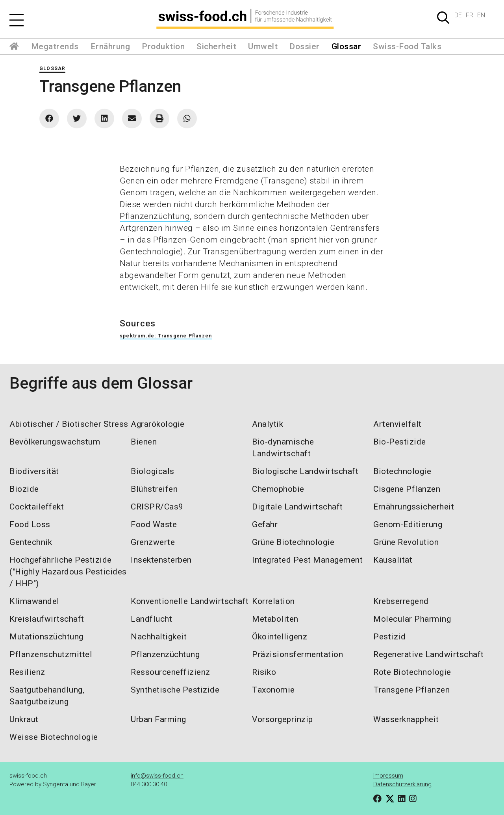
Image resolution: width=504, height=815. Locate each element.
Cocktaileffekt (37, 507)
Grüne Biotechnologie (293, 542)
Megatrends (55, 46)
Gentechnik (31, 542)
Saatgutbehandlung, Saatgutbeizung (47, 696)
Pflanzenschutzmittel (51, 654)
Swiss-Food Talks (407, 46)
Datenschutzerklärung (402, 784)
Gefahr (265, 524)
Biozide (24, 489)
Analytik (268, 424)
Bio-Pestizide (400, 442)
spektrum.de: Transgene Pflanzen (166, 336)
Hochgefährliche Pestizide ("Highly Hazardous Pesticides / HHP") (68, 572)
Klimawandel (34, 601)
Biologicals (153, 471)
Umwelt (263, 46)
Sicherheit (216, 46)
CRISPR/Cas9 (157, 507)
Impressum (388, 776)
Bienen (144, 442)
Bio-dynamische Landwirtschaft (283, 448)
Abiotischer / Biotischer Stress (69, 424)
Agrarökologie (158, 424)
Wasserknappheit (406, 719)
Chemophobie (278, 489)
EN (481, 15)
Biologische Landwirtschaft (305, 471)
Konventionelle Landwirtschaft (190, 601)
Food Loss (30, 524)
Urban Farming (158, 719)
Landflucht (151, 619)
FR (470, 15)
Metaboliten (275, 619)
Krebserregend (401, 601)
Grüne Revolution (406, 542)
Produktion (163, 46)
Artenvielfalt (397, 424)
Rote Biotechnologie (412, 672)
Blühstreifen (154, 489)
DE (458, 15)
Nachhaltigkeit (159, 637)
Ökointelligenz (280, 637)
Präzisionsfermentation (297, 654)
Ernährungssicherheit (414, 507)
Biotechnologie (402, 471)
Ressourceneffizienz (170, 672)
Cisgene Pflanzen (407, 489)
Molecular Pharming (412, 619)
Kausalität (393, 560)
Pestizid (389, 637)
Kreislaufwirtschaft (47, 619)
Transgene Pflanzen (411, 690)
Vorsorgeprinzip (283, 719)
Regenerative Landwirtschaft (429, 654)
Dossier (305, 46)
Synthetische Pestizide (175, 690)
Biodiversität (34, 471)
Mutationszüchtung (46, 637)
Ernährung (110, 46)
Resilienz (27, 672)
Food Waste (154, 524)
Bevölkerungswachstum (55, 442)
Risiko (264, 672)
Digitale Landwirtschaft (297, 507)
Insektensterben (161, 560)
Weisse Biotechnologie (54, 737)
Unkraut (24, 719)
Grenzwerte (153, 542)
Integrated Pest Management (307, 560)
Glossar (346, 46)
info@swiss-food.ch (157, 776)
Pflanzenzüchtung (155, 216)
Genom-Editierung (408, 524)
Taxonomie (273, 690)
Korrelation (273, 601)
